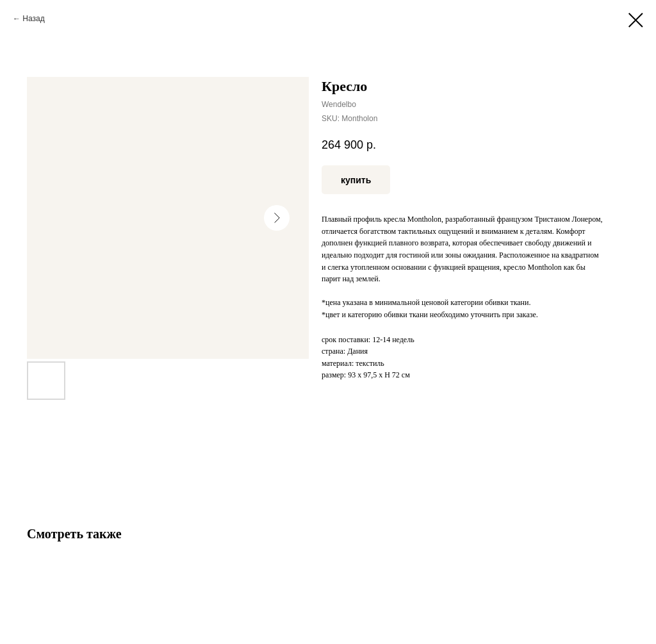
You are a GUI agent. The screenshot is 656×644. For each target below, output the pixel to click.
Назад (33, 19)
